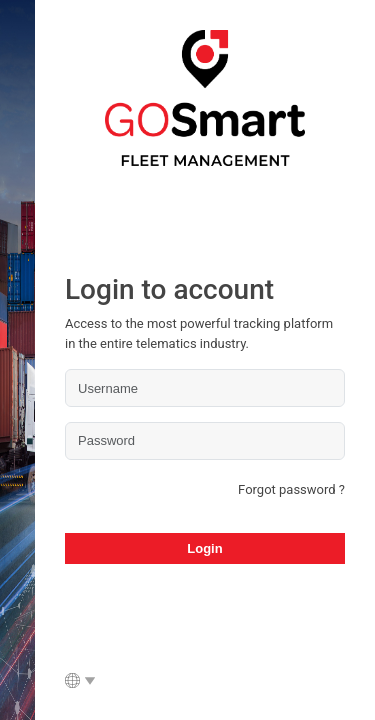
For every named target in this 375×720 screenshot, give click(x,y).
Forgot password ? (291, 489)
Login (204, 548)
